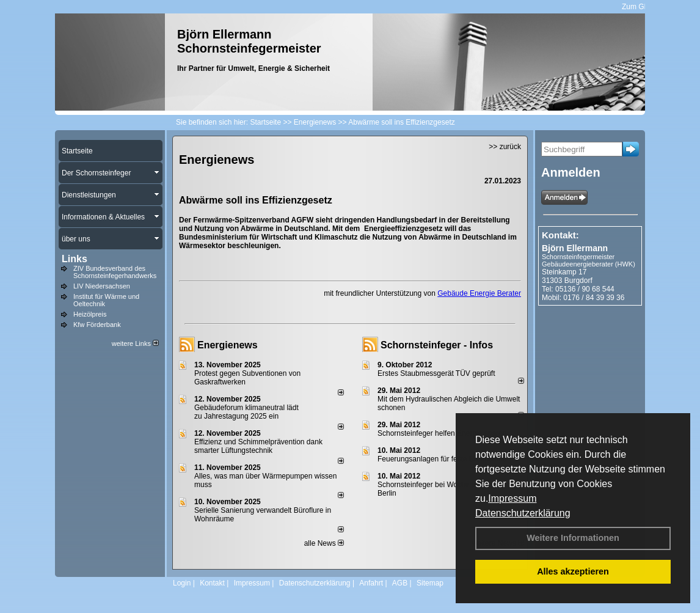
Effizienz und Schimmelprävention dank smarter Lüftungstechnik (258, 446)
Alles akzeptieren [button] (573, 571)
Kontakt (212, 583)
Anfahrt (371, 583)
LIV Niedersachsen (102, 286)
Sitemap (430, 583)
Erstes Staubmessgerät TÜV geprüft (436, 373)
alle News (324, 543)
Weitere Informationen (573, 538)
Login (182, 583)
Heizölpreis (90, 314)
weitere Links (135, 343)
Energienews (228, 345)
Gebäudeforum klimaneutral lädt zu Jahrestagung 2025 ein (246, 412)
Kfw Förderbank (97, 325)
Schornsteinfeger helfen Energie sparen (442, 433)
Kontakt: (560, 235)
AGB (400, 583)
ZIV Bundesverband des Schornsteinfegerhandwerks (115, 272)
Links (75, 259)
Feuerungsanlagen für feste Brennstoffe (442, 459)
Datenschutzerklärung (523, 513)
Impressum (512, 498)
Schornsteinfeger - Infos (437, 345)
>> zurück (505, 147)
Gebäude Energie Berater (479, 293)
